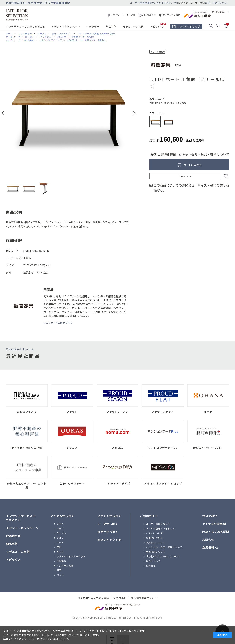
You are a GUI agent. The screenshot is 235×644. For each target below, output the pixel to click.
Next (135, 113)
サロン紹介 (210, 516)
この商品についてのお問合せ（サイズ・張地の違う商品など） (191, 188)
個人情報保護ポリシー (144, 598)
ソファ (60, 524)
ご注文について (154, 533)
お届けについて (185, 176)
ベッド (60, 542)
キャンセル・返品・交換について (205, 154)
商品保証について (156, 552)
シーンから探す (108, 524)
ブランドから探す (109, 516)
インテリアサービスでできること (25, 27)
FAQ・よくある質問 (216, 532)
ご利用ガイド (149, 516)
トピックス (157, 27)
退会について (153, 561)
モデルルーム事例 (133, 27)
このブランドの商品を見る (58, 323)
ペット (60, 575)
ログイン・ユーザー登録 (192, 3)
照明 (59, 570)
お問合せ (151, 566)
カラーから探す (108, 532)
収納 (59, 547)
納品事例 (111, 27)
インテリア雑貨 (65, 566)
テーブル (61, 533)
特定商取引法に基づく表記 (93, 598)
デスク (60, 538)
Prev (3, 113)
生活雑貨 (61, 561)
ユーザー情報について (158, 524)
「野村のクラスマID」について (163, 556)
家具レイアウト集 (109, 540)
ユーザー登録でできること (160, 528)
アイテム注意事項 (214, 524)
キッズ (60, 552)
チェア (60, 528)
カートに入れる (192, 165)
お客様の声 (93, 27)
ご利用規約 (120, 598)
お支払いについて (156, 542)
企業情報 (208, 547)
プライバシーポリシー (34, 639)
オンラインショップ (189, 27)
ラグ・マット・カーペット (71, 556)
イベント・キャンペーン (66, 27)
